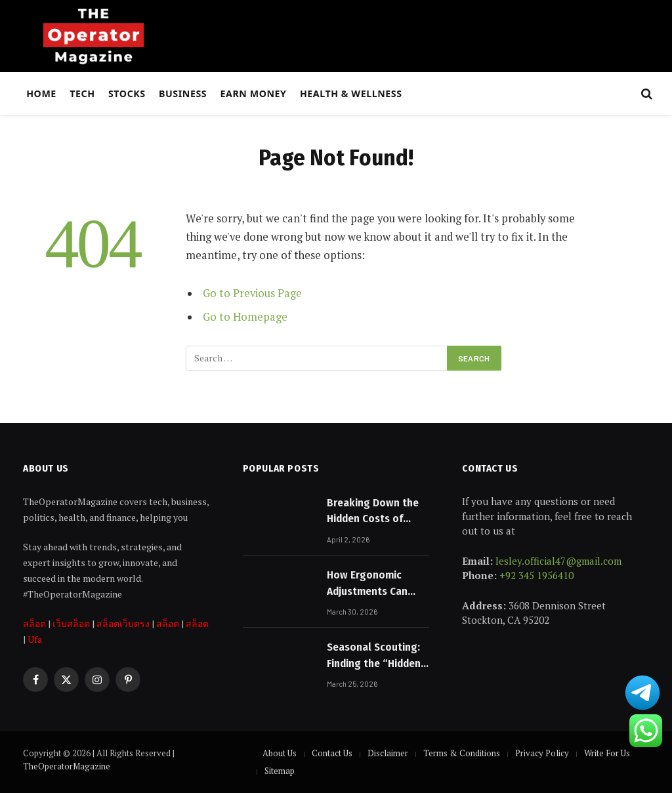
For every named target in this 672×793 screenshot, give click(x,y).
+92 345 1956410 (536, 575)
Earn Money (254, 93)
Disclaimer (388, 753)
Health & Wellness (351, 93)
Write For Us (607, 753)
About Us (280, 753)
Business (183, 93)
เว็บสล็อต (71, 623)
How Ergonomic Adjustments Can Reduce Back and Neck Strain (368, 584)
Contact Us (332, 753)
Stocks (127, 93)
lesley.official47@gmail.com (558, 561)
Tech (82, 93)
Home (41, 93)
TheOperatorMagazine (67, 766)
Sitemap (280, 771)
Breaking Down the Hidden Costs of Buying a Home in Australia (373, 512)
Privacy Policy (542, 753)
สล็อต (34, 623)
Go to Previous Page (252, 293)
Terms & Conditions (462, 753)
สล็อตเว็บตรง (123, 623)
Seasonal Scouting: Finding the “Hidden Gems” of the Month (375, 656)
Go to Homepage (245, 317)
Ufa (35, 639)
